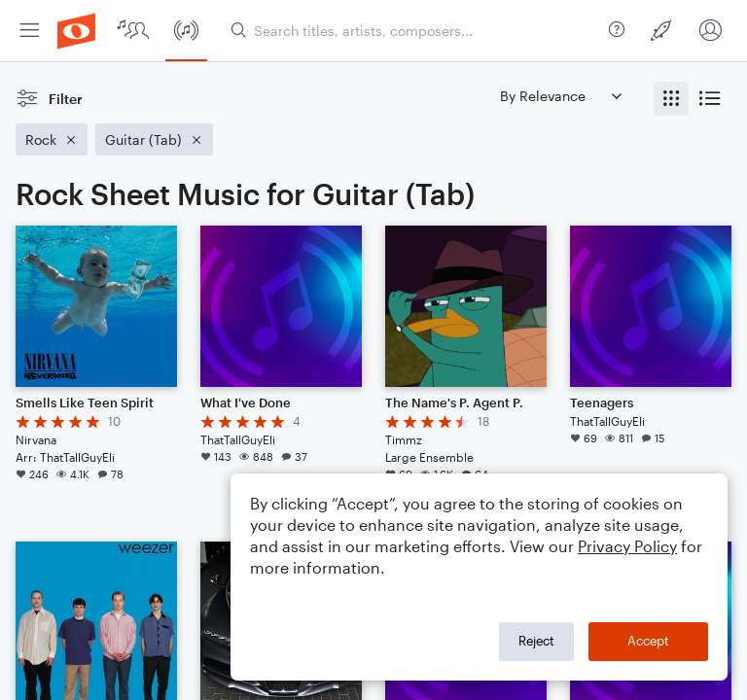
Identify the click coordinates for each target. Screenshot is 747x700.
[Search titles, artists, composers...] (416, 31)
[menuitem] (29, 31)
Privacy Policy (627, 546)
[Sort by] (560, 96)
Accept (648, 641)
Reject (536, 641)
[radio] (671, 99)
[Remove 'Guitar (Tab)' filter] (154, 140)
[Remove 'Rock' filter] (52, 140)
